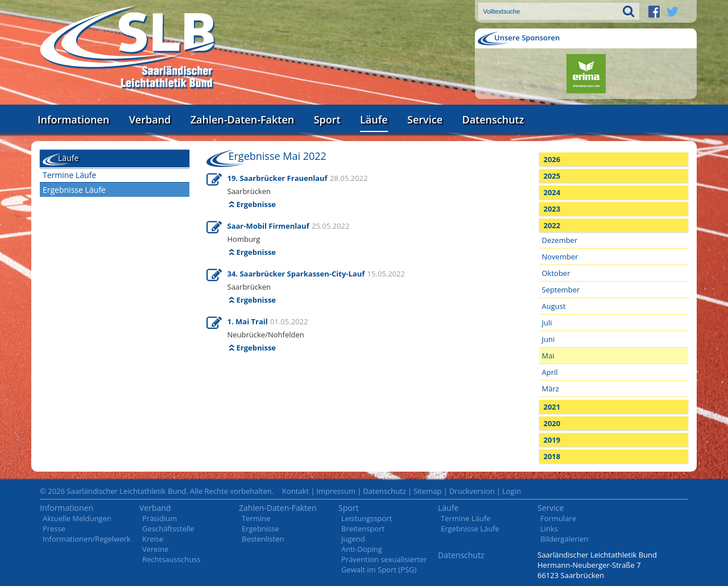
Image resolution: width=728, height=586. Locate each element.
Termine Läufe (69, 175)
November (560, 257)
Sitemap (428, 491)
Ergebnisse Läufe (74, 190)
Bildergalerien (564, 539)
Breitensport (363, 529)
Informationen (73, 119)
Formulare (558, 518)
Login (512, 491)
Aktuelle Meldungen (77, 518)
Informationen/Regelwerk (87, 539)
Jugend (353, 539)
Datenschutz (493, 119)
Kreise (153, 539)
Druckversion (472, 491)
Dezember (560, 240)
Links (549, 529)
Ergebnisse (257, 204)
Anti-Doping (362, 549)
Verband (150, 119)
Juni (549, 339)
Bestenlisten (263, 539)
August (554, 306)
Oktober (556, 273)
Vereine (155, 549)
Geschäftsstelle (168, 529)
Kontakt (295, 491)
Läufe (374, 119)
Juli (547, 323)
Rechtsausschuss (171, 559)
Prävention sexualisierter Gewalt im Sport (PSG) (384, 564)
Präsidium (160, 518)
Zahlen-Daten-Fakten (242, 119)
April (550, 372)
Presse (54, 529)
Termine (256, 518)
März (551, 389)
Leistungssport (367, 518)
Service (425, 119)
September (561, 290)
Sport (327, 119)
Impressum (336, 491)
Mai (548, 356)
